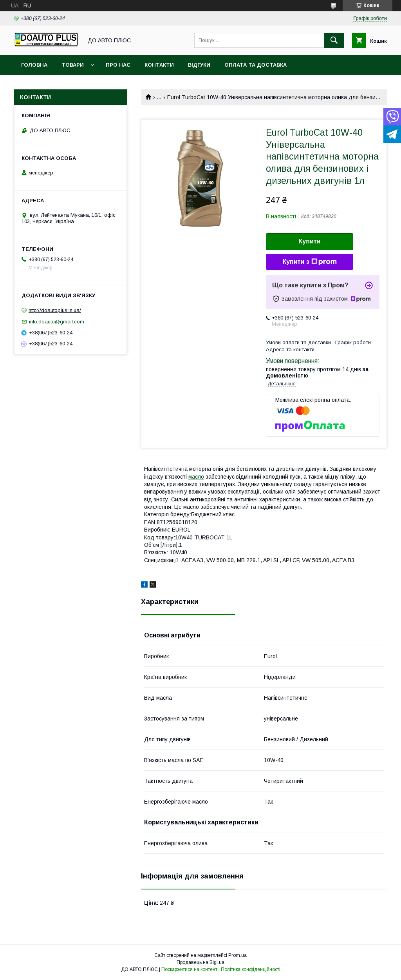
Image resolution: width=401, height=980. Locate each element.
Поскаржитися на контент (189, 969)
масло (196, 477)
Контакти (159, 65)
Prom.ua (238, 955)
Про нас (118, 65)
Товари (73, 65)
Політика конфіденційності (251, 969)
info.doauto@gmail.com (57, 322)
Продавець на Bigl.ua (200, 962)
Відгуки (199, 65)
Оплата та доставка (256, 65)
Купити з (309, 262)
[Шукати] (334, 40)
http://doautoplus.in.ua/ (55, 310)
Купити (310, 241)
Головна (34, 65)
